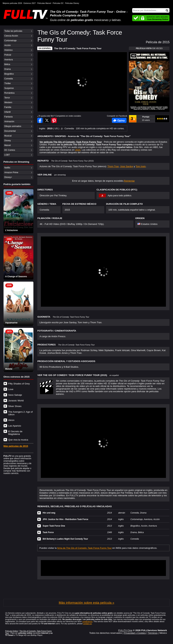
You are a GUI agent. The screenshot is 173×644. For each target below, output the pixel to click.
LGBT (7, 155)
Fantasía (9, 117)
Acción (8, 45)
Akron (11, 420)
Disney (8, 141)
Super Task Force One (54, 526)
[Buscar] (151, 10)
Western (8, 102)
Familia (8, 107)
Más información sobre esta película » (86, 603)
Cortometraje (11, 41)
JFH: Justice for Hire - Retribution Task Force (65, 519)
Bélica (7, 64)
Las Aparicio (15, 426)
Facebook (119, 120)
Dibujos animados (13, 126)
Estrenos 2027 (30, 3)
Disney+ (8, 177)
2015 (78, 150)
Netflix (7, 168)
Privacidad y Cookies (135, 633)
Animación (9, 121)
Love (11, 389)
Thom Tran (113, 166)
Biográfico (9, 74)
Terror (7, 98)
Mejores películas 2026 (12, 3)
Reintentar (129, 181)
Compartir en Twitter (47, 120)
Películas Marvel (44, 3)
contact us (87, 624)
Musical (8, 136)
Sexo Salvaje (15, 395)
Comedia (9, 79)
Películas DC (58, 3)
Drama (8, 69)
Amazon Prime (11, 172)
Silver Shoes (15, 406)
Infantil (8, 112)
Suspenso (9, 88)
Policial (8, 55)
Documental (10, 131)
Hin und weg (49, 513)
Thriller (8, 83)
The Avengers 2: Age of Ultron (20, 413)
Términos (153, 633)
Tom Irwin (141, 166)
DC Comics (10, 150)
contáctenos (87, 621)
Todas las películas (13, 31)
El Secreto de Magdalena (15, 433)
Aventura (9, 60)
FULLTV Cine (125, 630)
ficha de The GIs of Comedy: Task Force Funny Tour (84, 548)
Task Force (48, 532)
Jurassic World (16, 401)
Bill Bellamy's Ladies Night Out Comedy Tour (65, 539)
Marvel (8, 145)
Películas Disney (72, 3)
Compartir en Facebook (40, 120)
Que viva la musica (18, 440)
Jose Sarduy (127, 166)
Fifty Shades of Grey (19, 384)
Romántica (9, 93)
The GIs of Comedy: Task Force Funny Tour (78, 48)
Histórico (9, 50)
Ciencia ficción (11, 36)
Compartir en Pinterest (54, 120)
